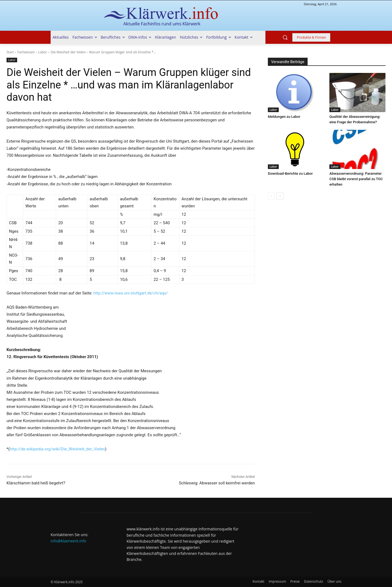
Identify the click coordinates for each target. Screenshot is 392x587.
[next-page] (280, 196)
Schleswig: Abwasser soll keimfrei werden (217, 483)
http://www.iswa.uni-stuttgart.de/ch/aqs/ (131, 293)
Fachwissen (26, 52)
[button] (285, 37)
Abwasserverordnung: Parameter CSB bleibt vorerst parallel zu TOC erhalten (356, 179)
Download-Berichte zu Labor (290, 173)
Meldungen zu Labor (284, 117)
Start (10, 52)
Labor (43, 52)
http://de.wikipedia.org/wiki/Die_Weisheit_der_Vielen (57, 449)
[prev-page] (271, 196)
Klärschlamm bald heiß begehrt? (36, 483)
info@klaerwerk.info (68, 541)
